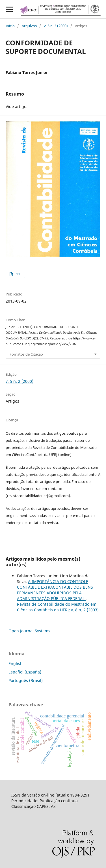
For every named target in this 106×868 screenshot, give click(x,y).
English (16, 663)
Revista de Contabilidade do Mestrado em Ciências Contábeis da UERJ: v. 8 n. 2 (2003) (58, 607)
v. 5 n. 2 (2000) (56, 26)
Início (10, 26)
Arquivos (29, 26)
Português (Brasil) (26, 680)
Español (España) (25, 672)
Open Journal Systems (29, 631)
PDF (17, 274)
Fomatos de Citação (26, 354)
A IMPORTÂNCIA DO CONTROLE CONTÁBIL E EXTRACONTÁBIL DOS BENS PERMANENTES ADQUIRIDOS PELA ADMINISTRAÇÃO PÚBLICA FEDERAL (55, 590)
